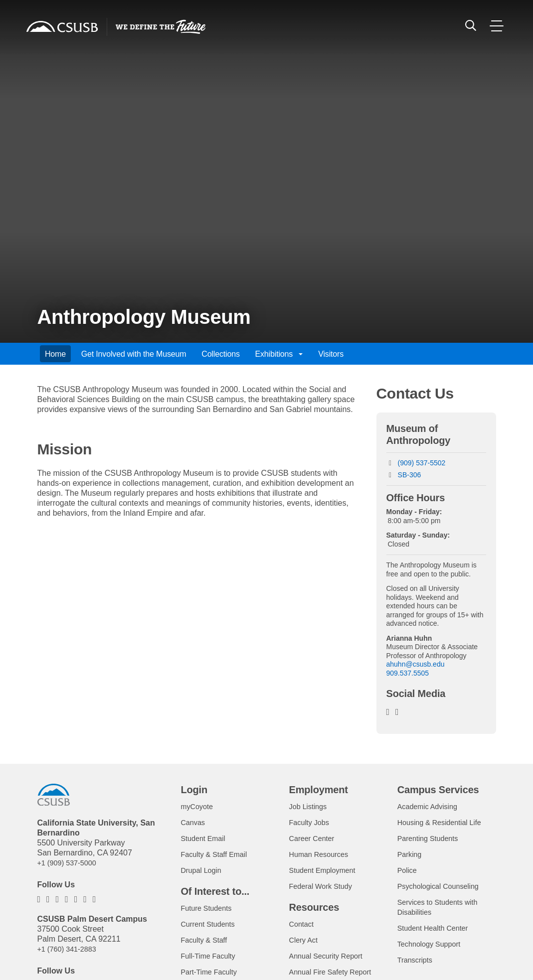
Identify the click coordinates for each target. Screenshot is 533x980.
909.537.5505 (408, 673)
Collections (221, 354)
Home (55, 354)
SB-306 (410, 475)
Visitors (331, 354)
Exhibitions (279, 354)
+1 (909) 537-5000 (70, 863)
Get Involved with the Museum (134, 354)
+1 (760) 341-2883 (70, 949)
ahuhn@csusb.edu (416, 664)
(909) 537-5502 (422, 463)
